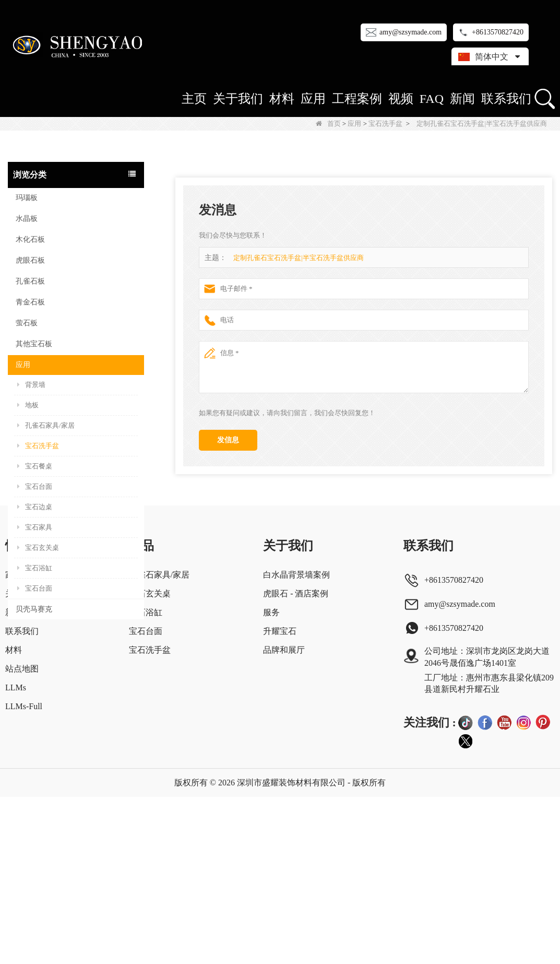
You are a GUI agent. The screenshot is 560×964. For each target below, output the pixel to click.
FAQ (432, 99)
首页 (328, 124)
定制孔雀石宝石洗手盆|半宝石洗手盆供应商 (299, 258)
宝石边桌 (35, 507)
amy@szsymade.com (410, 32)
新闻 (462, 99)
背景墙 (31, 385)
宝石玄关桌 (38, 548)
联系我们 (506, 99)
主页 (194, 99)
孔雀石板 (30, 281)
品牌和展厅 (284, 817)
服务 (271, 779)
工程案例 (357, 99)
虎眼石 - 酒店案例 (296, 761)
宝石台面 (35, 486)
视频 (401, 99)
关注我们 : (430, 889)
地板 (28, 405)
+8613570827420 (498, 32)
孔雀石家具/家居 (46, 425)
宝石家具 (35, 527)
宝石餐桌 (35, 466)
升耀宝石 (280, 798)
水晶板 (27, 219)
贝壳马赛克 (34, 609)
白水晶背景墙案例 (296, 742)
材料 (282, 99)
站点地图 (22, 836)
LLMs (16, 855)
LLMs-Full (24, 873)
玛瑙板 (27, 198)
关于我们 (238, 99)
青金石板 (30, 302)
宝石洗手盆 (385, 124)
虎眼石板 (30, 260)
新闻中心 (22, 779)
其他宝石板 (34, 344)
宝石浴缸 (35, 568)
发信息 (228, 440)
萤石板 (27, 323)
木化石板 (30, 239)
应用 (313, 99)
